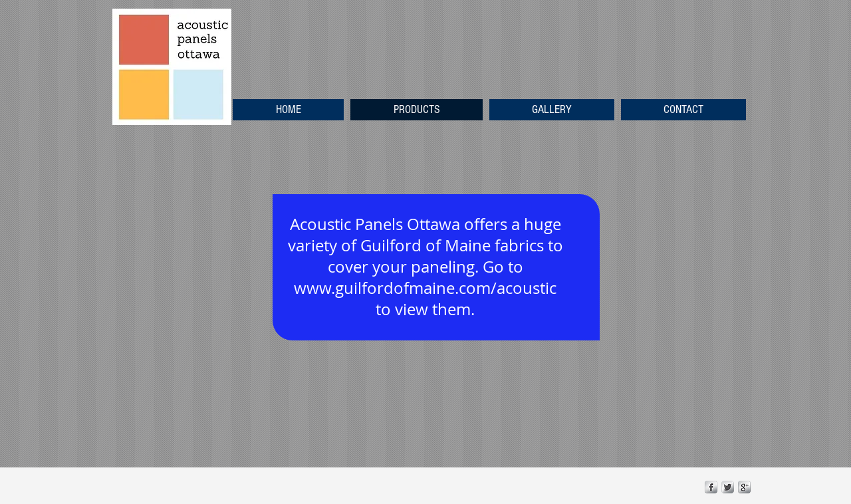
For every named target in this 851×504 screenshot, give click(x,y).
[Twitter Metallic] (728, 487)
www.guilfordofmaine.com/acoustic (425, 288)
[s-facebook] (711, 487)
